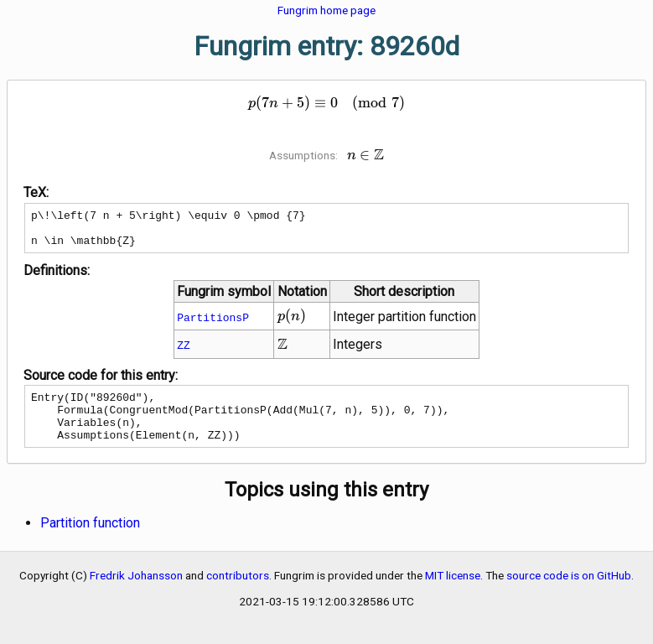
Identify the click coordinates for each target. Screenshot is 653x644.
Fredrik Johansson (136, 593)
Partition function (90, 540)
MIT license (453, 593)
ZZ (184, 352)
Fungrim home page (326, 10)
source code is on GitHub (569, 593)
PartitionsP (213, 325)
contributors (238, 593)
